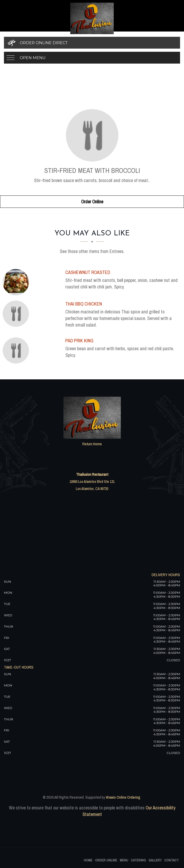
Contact (171, 860)
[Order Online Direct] (92, 43)
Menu (124, 860)
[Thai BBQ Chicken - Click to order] (17, 314)
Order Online (92, 202)
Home (88, 860)
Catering (138, 860)
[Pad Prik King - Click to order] (17, 350)
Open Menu (33, 58)
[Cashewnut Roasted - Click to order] (17, 282)
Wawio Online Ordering (123, 797)
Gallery (155, 860)
